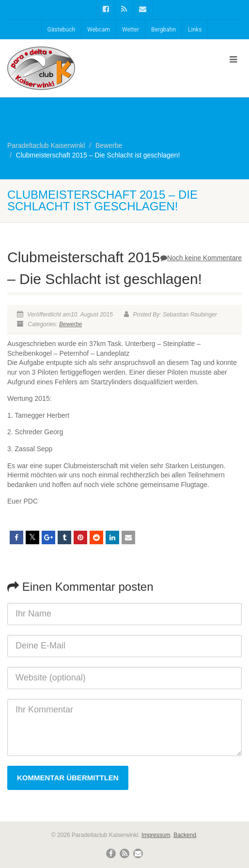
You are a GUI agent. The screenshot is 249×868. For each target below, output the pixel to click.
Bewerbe (70, 324)
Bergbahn (163, 30)
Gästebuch (61, 30)
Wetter (131, 30)
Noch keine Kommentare (201, 258)
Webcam (99, 30)
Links (195, 30)
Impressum (156, 835)
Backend (185, 835)
